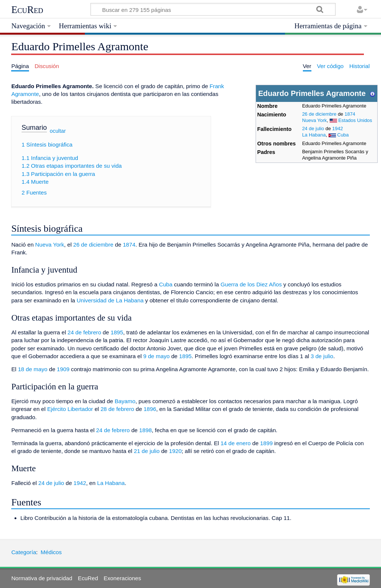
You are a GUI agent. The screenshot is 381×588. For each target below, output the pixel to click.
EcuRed (27, 10)
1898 (145, 430)
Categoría (24, 552)
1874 (350, 114)
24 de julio (313, 128)
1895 (117, 332)
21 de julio (147, 451)
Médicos (51, 552)
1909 (63, 369)
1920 (175, 451)
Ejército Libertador (70, 409)
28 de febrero (117, 409)
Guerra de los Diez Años (251, 284)
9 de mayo (156, 356)
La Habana (314, 135)
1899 (266, 443)
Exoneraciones (122, 578)
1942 (338, 128)
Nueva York (314, 120)
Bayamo (125, 401)
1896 (150, 409)
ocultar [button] (58, 131)
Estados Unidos (355, 120)
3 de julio (322, 356)
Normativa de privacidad (42, 578)
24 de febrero (84, 332)
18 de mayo (33, 369)
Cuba (343, 135)
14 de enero (236, 443)
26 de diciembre (319, 114)
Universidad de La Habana (110, 300)
